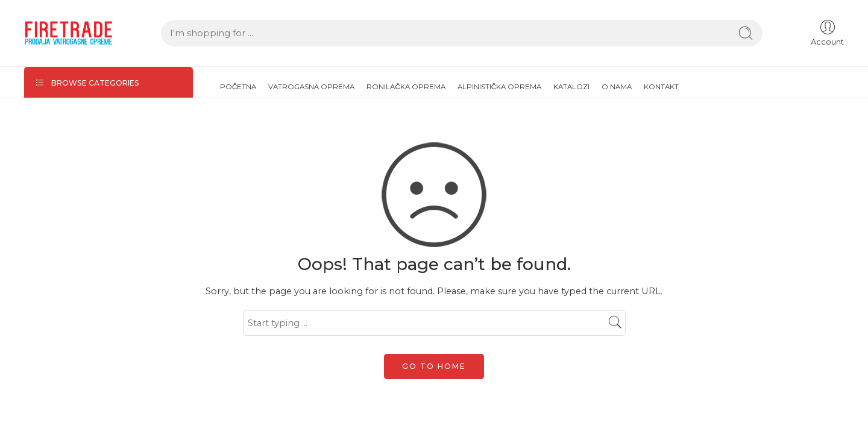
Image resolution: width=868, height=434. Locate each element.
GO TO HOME (434, 366)
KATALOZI (571, 87)
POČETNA (238, 87)
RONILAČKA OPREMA (406, 87)
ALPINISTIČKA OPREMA (499, 87)
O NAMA (617, 87)
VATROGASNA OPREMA (311, 87)
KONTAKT (661, 87)
